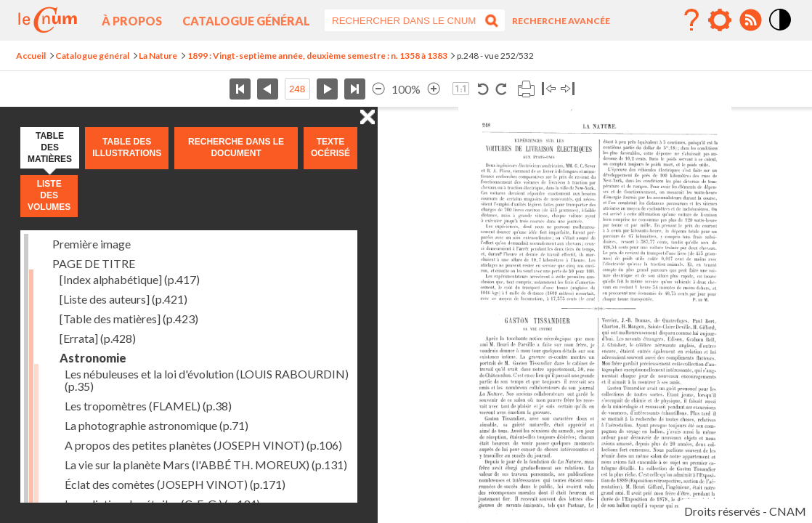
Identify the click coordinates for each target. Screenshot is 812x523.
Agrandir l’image (434, 89)
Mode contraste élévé (781, 31)
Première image (92, 244)
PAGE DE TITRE (94, 263)
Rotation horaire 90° (501, 89)
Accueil (31, 56)
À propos (132, 21)
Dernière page (355, 89)
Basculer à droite (568, 89)
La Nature (158, 56)
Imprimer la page (526, 89)
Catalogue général (246, 21)
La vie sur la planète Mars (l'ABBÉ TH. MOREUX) (206, 465)
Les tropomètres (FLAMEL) (148, 406)
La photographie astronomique (157, 425)
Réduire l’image (378, 89)
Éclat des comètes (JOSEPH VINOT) (175, 484)
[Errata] (98, 338)
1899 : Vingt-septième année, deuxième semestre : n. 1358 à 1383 (317, 56)
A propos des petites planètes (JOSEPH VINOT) (203, 445)
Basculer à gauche (549, 89)
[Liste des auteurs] (123, 299)
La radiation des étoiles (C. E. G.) (162, 504)
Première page (240, 89)
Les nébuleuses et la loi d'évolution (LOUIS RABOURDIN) (207, 380)
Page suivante (327, 89)
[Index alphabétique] (130, 279)
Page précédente (268, 89)
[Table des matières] (129, 319)
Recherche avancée (561, 21)
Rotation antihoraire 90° (483, 89)
